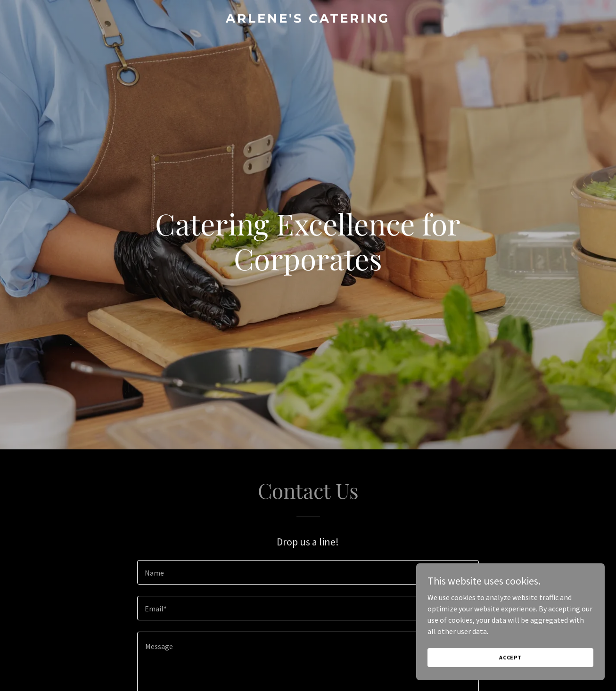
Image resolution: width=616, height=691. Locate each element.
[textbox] (308, 572)
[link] (308, 20)
